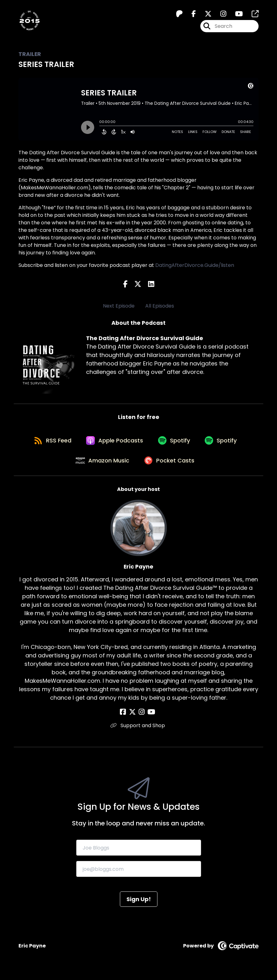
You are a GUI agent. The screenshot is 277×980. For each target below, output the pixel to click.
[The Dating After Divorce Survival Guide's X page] (204, 15)
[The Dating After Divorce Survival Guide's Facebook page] (190, 15)
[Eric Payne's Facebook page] (126, 717)
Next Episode (119, 306)
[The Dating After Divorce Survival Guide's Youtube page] (235, 15)
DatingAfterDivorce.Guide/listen (195, 265)
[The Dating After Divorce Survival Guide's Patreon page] (179, 15)
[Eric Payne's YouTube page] (150, 717)
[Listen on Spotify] (175, 443)
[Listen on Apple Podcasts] (114, 442)
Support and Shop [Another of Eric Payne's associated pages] (139, 731)
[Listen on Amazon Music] (102, 465)
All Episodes (160, 306)
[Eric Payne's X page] (134, 717)
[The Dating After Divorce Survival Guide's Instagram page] (220, 15)
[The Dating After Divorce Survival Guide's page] (251, 15)
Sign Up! (139, 904)
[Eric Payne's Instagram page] (142, 717)
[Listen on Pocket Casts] (170, 465)
